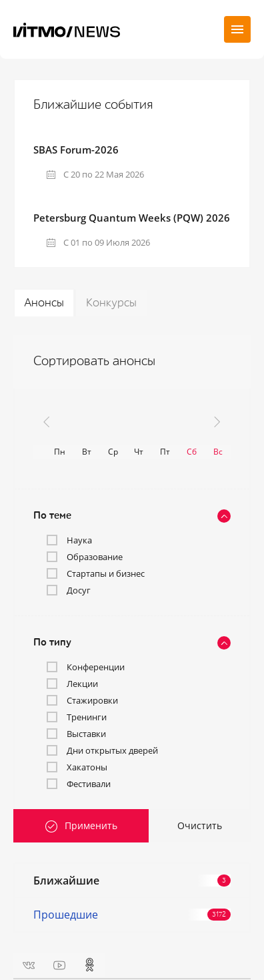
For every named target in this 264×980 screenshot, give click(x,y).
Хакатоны (87, 767)
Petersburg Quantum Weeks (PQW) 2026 (132, 218)
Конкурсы (111, 303)
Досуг (79, 590)
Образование (95, 557)
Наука (79, 540)
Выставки (86, 734)
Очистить (200, 825)
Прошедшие (132, 915)
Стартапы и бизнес (106, 573)
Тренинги (87, 717)
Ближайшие (132, 881)
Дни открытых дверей (112, 750)
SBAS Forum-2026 (76, 150)
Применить (91, 825)
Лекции (82, 684)
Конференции (96, 667)
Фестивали (89, 784)
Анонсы (44, 303)
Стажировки (92, 700)
